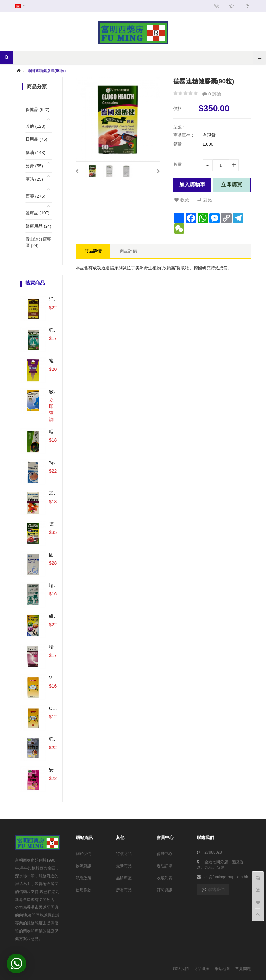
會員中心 (164, 854)
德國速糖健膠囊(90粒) (46, 71)
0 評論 (212, 94)
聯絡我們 (213, 890)
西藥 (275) (35, 196)
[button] (77, 171)
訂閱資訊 (164, 890)
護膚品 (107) (38, 213)
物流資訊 (84, 866)
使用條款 (84, 890)
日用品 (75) (36, 139)
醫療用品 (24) (38, 226)
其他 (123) (35, 126)
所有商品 (124, 890)
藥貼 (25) (34, 179)
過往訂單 (164, 866)
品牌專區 (124, 878)
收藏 (182, 200)
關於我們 (84, 854)
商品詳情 (93, 251)
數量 (178, 164)
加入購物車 (192, 185)
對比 (205, 200)
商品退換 (201, 969)
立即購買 (232, 185)
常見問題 (243, 969)
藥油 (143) (35, 153)
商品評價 (128, 251)
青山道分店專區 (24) (38, 242)
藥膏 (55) (34, 166)
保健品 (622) (38, 109)
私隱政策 (84, 878)
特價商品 (124, 854)
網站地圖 (222, 969)
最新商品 (124, 866)
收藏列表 (164, 878)
